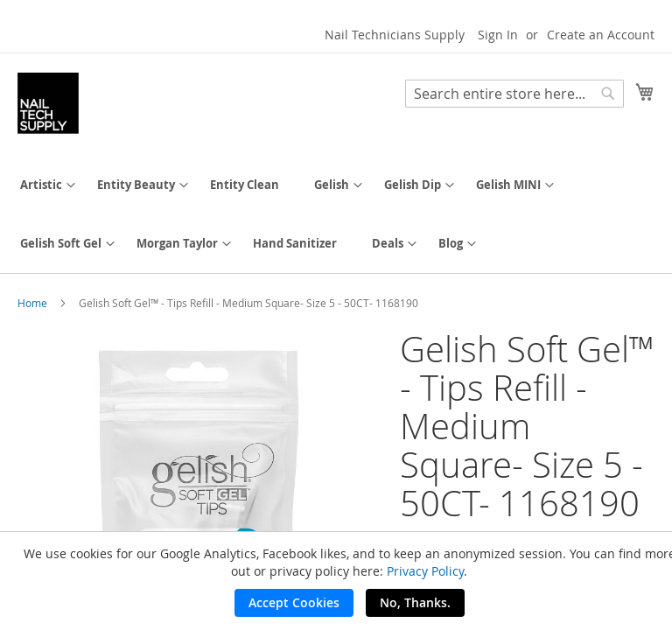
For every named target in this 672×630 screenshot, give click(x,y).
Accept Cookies (294, 602)
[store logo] (48, 103)
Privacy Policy (425, 571)
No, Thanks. (415, 602)
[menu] (336, 214)
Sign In (498, 35)
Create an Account (601, 35)
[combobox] (514, 94)
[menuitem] (41, 185)
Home (32, 303)
